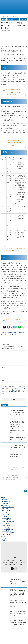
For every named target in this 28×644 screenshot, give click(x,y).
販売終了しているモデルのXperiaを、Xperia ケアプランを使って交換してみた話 (18, 592)
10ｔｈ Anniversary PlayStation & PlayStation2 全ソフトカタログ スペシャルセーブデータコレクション (15, 248)
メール (4, 374)
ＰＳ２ (8, 335)
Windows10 (13, 335)
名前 (4, 368)
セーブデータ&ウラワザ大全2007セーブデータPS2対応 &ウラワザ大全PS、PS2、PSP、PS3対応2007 (15, 92)
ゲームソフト (21, 332)
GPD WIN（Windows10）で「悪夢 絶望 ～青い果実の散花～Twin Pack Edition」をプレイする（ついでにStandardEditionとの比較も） (17, 426)
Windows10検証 (10, 332)
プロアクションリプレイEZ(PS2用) (14, 319)
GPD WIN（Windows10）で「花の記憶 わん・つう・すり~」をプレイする (18, 413)
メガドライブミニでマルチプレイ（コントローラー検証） (17, 447)
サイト (3, 380)
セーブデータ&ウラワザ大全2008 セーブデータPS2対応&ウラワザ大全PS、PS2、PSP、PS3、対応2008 (15, 143)
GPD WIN (4, 332)
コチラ (7, 281)
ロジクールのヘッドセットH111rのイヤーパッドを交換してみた (18, 603)
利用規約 (13, 391)
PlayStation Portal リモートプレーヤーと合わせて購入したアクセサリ (18, 581)
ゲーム (16, 332)
